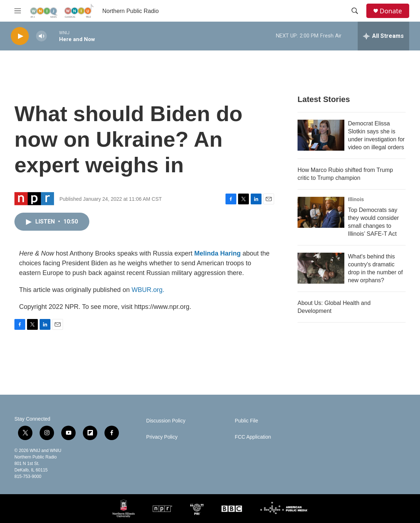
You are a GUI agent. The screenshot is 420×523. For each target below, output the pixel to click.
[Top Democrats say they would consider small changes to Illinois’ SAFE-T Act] (321, 212)
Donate (391, 11)
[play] (20, 36)
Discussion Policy (166, 421)
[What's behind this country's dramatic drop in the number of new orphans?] (321, 268)
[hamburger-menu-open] (18, 11)
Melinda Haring (217, 253)
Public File (247, 421)
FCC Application (253, 437)
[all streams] (383, 36)
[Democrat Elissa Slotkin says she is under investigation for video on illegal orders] (321, 135)
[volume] (41, 36)
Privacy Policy (162, 437)
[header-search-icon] (355, 11)
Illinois (356, 199)
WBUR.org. (148, 290)
